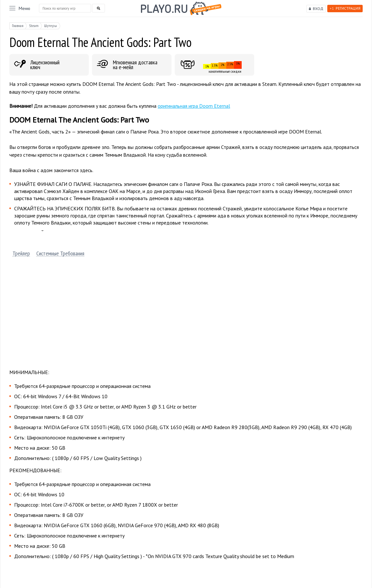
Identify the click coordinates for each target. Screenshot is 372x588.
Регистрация (345, 8)
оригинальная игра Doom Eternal (194, 106)
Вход (318, 9)
